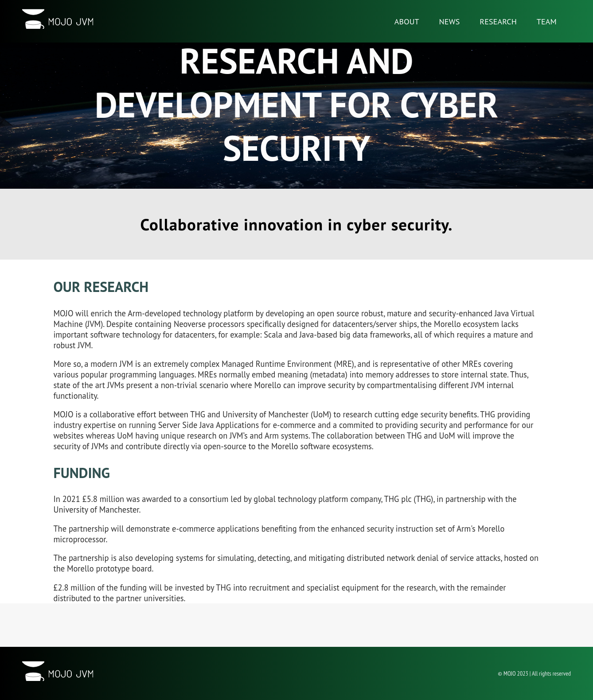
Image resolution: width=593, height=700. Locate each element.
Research (498, 21)
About (407, 21)
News (450, 21)
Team (547, 21)
